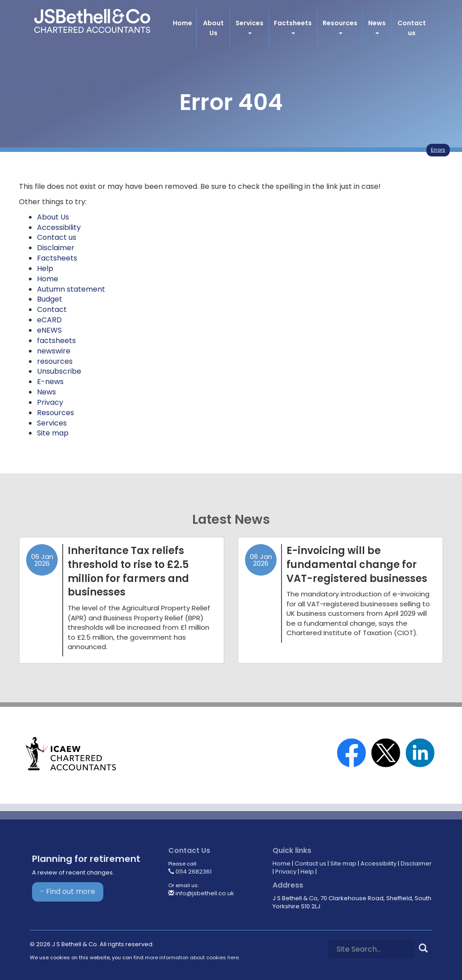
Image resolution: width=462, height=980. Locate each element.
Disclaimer (56, 248)
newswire (54, 351)
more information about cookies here (192, 957)
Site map (53, 433)
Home (182, 23)
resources (55, 361)
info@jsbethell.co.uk (201, 893)
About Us (213, 28)
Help (45, 268)
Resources (340, 26)
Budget (50, 299)
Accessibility (59, 227)
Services (249, 26)
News (377, 26)
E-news (50, 382)
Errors (438, 150)
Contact (52, 309)
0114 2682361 (190, 872)
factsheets (56, 341)
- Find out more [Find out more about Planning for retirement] (68, 891)
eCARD (49, 320)
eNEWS (49, 330)
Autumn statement (71, 289)
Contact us (412, 28)
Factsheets (293, 26)
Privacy (50, 402)
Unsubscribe (59, 371)
